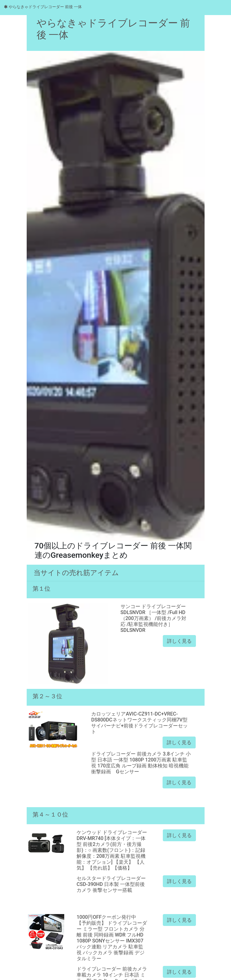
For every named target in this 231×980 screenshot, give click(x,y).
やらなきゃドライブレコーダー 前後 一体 (43, 7)
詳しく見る (179, 641)
